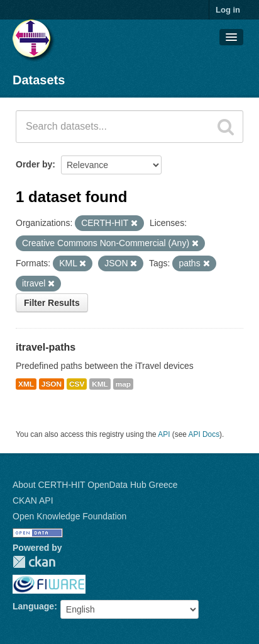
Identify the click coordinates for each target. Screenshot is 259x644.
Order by (34, 164)
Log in (228, 10)
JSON (52, 384)
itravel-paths (46, 347)
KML (100, 384)
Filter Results (52, 303)
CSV (77, 384)
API (164, 434)
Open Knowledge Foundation (69, 516)
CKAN (34, 562)
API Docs (204, 434)
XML (26, 384)
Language (33, 606)
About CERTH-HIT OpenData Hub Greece (95, 485)
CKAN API (33, 500)
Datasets (39, 80)
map (123, 384)
